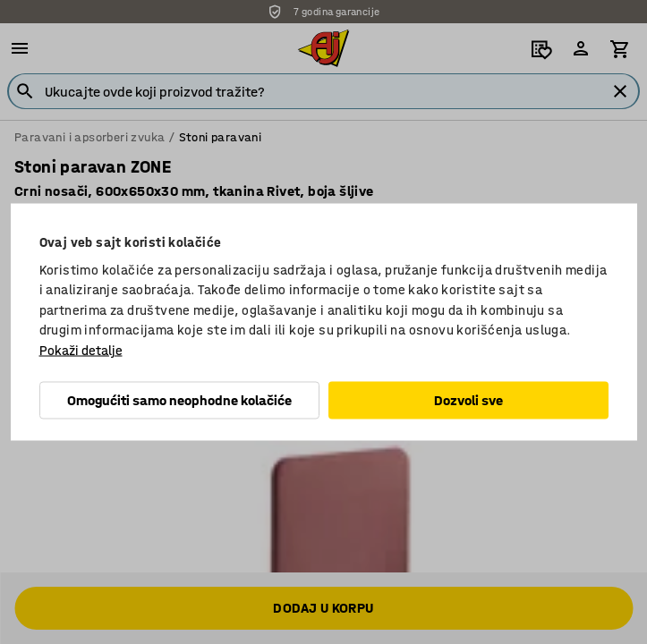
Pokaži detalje (81, 350)
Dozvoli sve (468, 400)
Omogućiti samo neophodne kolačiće (179, 400)
